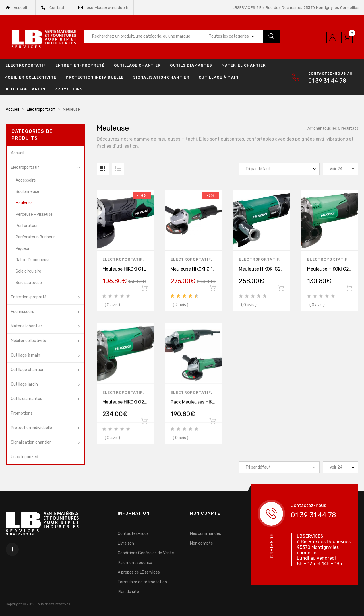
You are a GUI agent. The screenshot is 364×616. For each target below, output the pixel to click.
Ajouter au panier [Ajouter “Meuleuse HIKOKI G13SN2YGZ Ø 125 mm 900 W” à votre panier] (144, 289)
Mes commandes (205, 534)
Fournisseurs (22, 312)
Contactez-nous (133, 534)
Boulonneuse (27, 192)
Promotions (69, 89)
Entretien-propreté (80, 65)
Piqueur (23, 249)
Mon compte (201, 543)
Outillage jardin (25, 89)
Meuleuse (24, 203)
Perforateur (27, 226)
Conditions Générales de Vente (146, 553)
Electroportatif (26, 65)
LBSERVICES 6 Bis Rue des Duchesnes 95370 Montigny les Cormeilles (296, 8)
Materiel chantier (244, 65)
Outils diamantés (191, 65)
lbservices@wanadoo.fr (104, 8)
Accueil (16, 8)
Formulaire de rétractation (142, 582)
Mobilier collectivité (30, 77)
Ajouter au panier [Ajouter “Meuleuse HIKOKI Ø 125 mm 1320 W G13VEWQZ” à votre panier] (212, 289)
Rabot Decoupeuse (33, 260)
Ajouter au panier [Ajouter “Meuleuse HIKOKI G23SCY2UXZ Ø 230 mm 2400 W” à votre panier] (281, 289)
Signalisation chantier (161, 77)
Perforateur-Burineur (35, 237)
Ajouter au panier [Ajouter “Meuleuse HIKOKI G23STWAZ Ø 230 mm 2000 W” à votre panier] (349, 289)
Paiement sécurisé (135, 563)
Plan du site (128, 592)
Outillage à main (219, 77)
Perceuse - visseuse (34, 214)
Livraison (126, 543)
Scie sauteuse (29, 283)
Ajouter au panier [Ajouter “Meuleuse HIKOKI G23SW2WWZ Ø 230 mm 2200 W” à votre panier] (144, 426)
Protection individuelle (95, 77)
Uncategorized (24, 457)
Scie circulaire (28, 271)
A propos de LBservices (139, 572)
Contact (53, 8)
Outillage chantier (137, 65)
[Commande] (279, 169)
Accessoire (26, 180)
